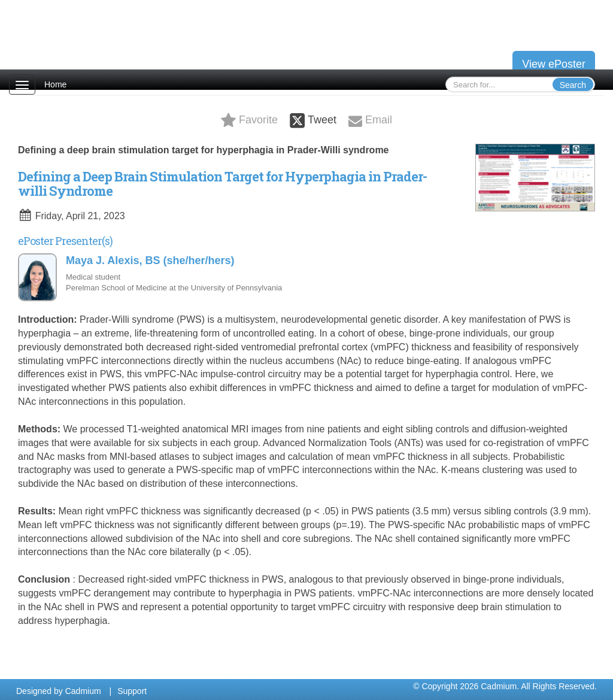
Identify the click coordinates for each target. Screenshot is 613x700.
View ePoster (554, 64)
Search (573, 85)
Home (55, 84)
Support (132, 691)
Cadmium (83, 691)
